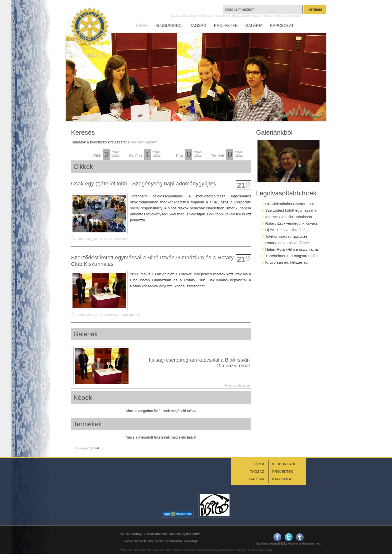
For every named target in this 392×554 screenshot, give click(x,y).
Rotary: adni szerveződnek (287, 243)
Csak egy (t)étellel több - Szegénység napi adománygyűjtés (143, 184)
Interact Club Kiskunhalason (289, 217)
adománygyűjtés (90, 239)
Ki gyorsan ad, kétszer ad (286, 262)
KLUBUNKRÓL (169, 26)
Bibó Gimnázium (116, 239)
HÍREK (142, 26)
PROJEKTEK (226, 26)
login (195, 541)
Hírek (96, 448)
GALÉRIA (254, 26)
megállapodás (130, 315)
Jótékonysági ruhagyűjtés (286, 236)
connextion (175, 541)
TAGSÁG (198, 26)
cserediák (111, 315)
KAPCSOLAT (282, 26)
